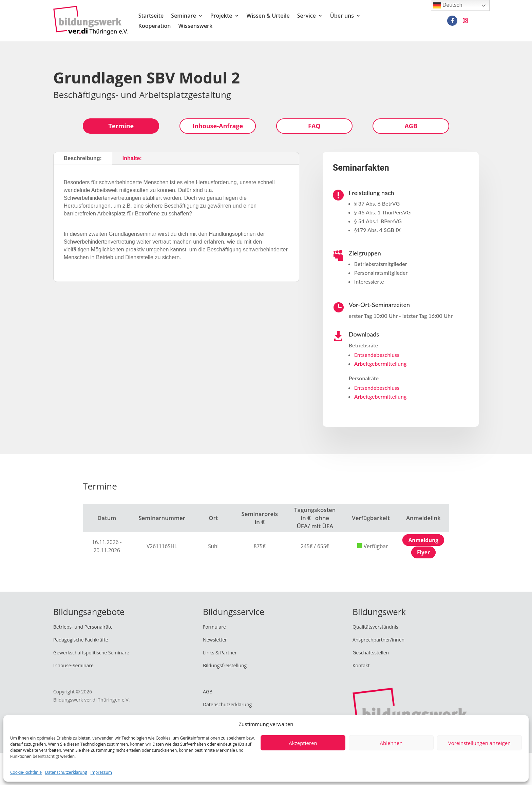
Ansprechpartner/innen (378, 640)
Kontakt (361, 665)
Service (307, 16)
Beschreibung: (83, 158)
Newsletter (215, 640)
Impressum (101, 772)
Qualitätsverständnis (375, 627)
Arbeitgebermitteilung (380, 363)
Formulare (214, 627)
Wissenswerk (196, 26)
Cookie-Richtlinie (26, 772)
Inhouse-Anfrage (218, 126)
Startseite (151, 16)
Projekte (221, 16)
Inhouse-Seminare (73, 665)
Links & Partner (220, 653)
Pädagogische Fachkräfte (81, 640)
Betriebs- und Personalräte (83, 627)
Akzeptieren (303, 743)
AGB (411, 126)
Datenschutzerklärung (66, 772)
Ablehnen (391, 743)
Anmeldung (423, 540)
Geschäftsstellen (371, 653)
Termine (121, 126)
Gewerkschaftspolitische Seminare (91, 653)
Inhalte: (132, 158)
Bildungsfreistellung (225, 665)
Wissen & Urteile (268, 16)
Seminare (183, 16)
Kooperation (155, 26)
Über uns (342, 16)
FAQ (314, 126)
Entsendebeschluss (377, 355)
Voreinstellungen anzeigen (480, 743)
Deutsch (448, 5)
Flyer (423, 552)
